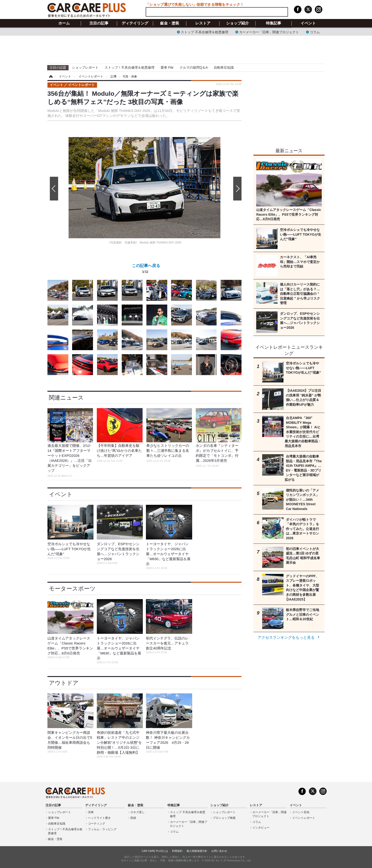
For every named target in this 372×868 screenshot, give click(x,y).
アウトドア (64, 683)
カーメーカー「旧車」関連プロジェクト (269, 32)
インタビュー (261, 828)
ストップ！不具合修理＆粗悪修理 (130, 67)
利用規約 (177, 851)
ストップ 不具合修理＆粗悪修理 (205, 32)
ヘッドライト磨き (99, 818)
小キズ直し (138, 812)
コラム (315, 32)
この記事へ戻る (146, 270)
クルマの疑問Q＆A (194, 67)
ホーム (64, 23)
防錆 (133, 818)
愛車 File (167, 67)
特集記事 (274, 23)
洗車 (91, 812)
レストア (203, 23)
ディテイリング (135, 23)
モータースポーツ (72, 589)
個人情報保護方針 (197, 851)
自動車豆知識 (224, 67)
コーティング (97, 824)
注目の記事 (99, 23)
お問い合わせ (219, 851)
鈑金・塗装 (170, 23)
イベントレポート (304, 818)
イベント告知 (301, 812)
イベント (308, 23)
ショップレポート (85, 67)
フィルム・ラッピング (102, 829)
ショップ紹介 (237, 23)
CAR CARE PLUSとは (155, 851)
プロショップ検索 (224, 818)
